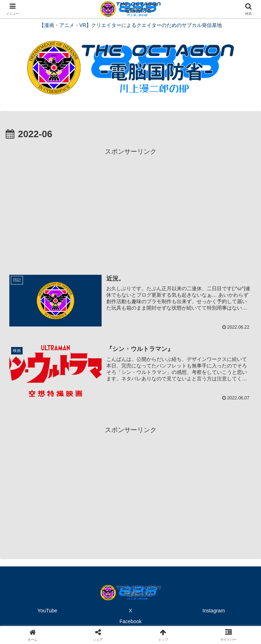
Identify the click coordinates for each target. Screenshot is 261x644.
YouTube (47, 611)
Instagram (214, 611)
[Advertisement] (130, 208)
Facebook (130, 621)
